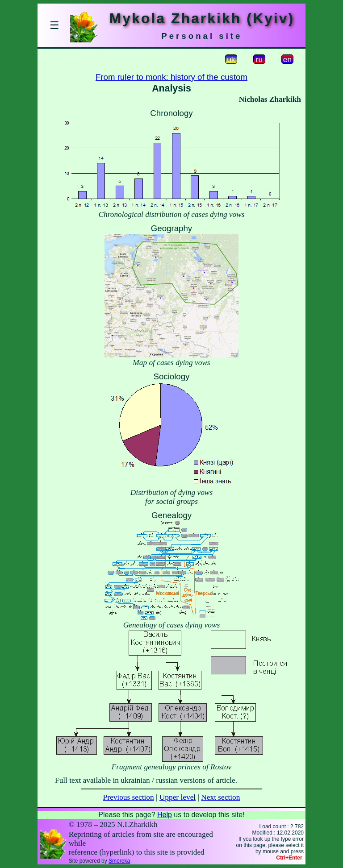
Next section (220, 797)
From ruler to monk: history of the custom (171, 77)
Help (165, 815)
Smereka (119, 861)
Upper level (178, 797)
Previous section (129, 797)
